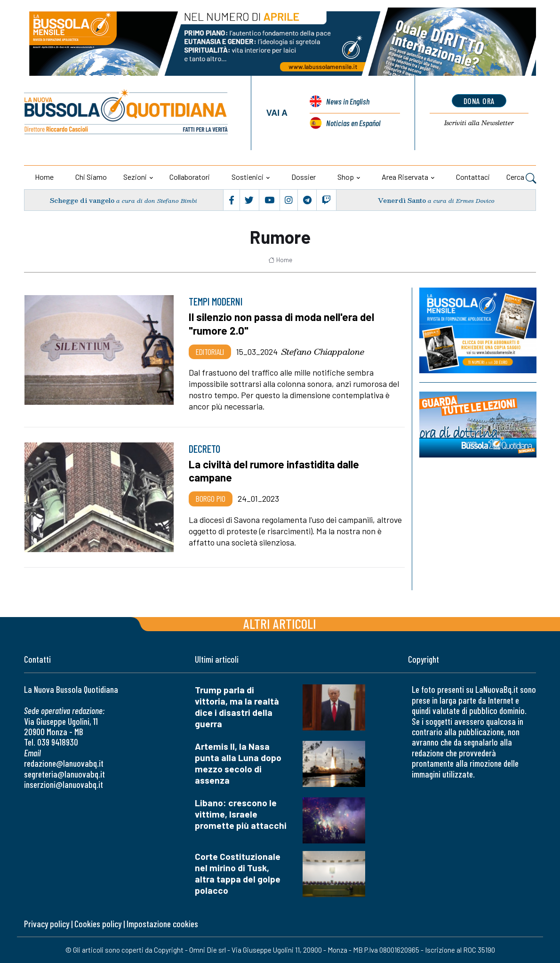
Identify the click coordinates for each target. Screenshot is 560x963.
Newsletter (479, 123)
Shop (346, 177)
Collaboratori (190, 177)
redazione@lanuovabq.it (64, 763)
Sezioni (135, 177)
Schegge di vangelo (82, 200)
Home (44, 177)
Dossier (304, 177)
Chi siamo (91, 177)
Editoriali (210, 352)
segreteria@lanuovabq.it (64, 774)
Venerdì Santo (402, 200)
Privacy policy (47, 924)
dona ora (479, 101)
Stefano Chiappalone (323, 352)
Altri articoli (280, 623)
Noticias (353, 123)
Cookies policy (98, 924)
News (348, 101)
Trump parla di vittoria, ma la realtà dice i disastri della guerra (237, 707)
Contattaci (473, 177)
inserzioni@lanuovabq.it (64, 784)
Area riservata (405, 177)
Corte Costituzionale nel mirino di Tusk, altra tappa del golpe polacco (238, 873)
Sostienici (248, 177)
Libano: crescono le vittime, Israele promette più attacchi (241, 814)
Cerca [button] (521, 178)
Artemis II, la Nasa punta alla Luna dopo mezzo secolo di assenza (238, 763)
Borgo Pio (211, 498)
